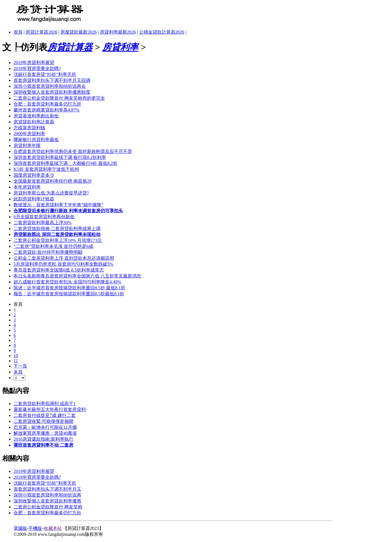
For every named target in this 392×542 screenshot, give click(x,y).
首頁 (18, 32)
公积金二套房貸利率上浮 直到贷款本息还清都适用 (64, 258)
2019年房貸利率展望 (34, 63)
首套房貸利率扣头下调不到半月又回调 (52, 80)
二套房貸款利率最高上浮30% (42, 223)
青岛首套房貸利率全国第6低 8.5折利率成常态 (59, 270)
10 (16, 356)
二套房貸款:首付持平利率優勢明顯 (48, 252)
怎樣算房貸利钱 (29, 128)
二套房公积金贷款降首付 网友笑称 (48, 507)
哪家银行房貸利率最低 (36, 140)
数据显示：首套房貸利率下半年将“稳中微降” (58, 205)
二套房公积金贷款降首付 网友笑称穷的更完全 (59, 98)
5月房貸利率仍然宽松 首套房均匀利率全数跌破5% (63, 264)
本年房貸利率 (27, 187)
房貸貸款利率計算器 (34, 122)
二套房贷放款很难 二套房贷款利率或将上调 (57, 229)
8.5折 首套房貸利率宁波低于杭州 (46, 169)
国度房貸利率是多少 (34, 175)
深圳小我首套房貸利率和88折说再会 (50, 86)
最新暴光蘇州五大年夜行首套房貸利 (50, 409)
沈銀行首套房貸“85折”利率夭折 (45, 74)
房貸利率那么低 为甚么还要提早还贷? (51, 193)
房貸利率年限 (27, 146)
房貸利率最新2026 (118, 32)
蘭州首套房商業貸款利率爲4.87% (46, 110)
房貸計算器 (70, 47)
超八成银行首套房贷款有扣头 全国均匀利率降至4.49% (67, 282)
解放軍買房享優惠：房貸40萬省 (45, 433)
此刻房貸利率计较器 (34, 199)
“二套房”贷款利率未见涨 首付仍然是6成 (53, 246)
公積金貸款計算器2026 (162, 32)
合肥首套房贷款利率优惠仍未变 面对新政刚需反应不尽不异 (73, 151)
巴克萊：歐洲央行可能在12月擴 (45, 427)
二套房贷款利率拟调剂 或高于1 (45, 404)
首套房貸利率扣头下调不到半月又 (47, 489)
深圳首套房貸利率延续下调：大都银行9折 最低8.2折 (65, 163)
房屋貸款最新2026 (78, 32)
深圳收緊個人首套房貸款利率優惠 (47, 501)
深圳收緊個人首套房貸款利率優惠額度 (52, 92)
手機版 (35, 528)
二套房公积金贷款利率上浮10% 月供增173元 (58, 240)
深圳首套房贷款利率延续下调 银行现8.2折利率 (60, 157)
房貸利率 (120, 47)
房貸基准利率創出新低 (36, 116)
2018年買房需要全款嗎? (37, 68)
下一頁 (20, 366)
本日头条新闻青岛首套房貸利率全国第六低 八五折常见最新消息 (77, 276)
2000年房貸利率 (29, 134)
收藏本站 (53, 528)
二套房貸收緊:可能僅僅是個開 (43, 421)
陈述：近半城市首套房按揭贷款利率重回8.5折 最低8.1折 (69, 288)
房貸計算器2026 (41, 32)
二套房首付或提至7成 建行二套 (45, 415)
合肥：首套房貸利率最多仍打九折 (47, 104)
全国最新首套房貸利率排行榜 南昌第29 (52, 181)
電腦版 (20, 528)
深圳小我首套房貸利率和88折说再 (47, 495)
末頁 (18, 372)
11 (16, 361)
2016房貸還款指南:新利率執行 (43, 439)
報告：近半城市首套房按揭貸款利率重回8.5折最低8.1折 (69, 294)
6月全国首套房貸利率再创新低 (44, 217)
